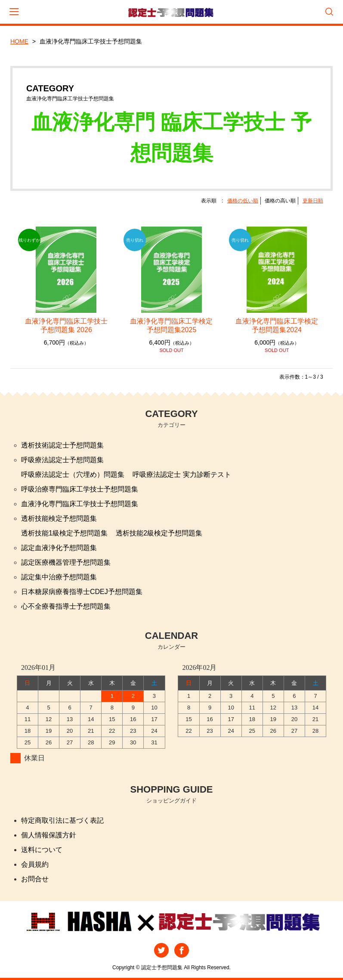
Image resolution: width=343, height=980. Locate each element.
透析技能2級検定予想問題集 (159, 533)
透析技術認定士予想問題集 (62, 445)
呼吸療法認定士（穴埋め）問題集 (73, 474)
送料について (42, 850)
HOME (19, 41)
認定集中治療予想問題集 (59, 577)
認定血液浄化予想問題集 (59, 548)
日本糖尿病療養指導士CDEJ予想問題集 (82, 592)
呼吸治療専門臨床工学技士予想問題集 (80, 489)
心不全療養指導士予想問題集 (66, 606)
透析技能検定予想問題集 (59, 518)
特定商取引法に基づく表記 (62, 820)
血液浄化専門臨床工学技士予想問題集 (80, 504)
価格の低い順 (243, 201)
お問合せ (35, 879)
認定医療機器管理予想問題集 (66, 562)
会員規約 (35, 864)
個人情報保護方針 (49, 835)
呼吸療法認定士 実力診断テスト (182, 474)
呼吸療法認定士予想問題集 (62, 460)
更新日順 (313, 201)
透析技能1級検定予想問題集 (64, 533)
